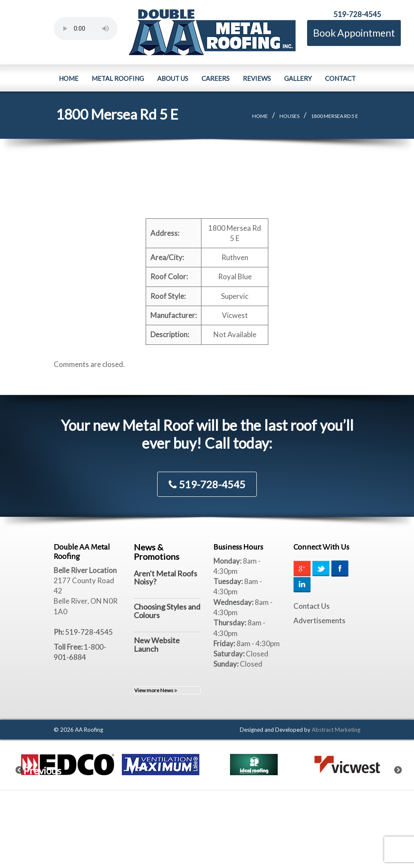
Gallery (298, 78)
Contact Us (312, 606)
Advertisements (319, 620)
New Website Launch (157, 645)
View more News (156, 690)
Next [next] (403, 768)
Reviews (257, 78)
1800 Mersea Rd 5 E (335, 116)
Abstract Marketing (336, 730)
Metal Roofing (118, 78)
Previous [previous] (25, 768)
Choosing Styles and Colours (167, 611)
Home (69, 78)
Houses (289, 116)
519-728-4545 (357, 14)
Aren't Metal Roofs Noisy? (165, 578)
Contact (340, 78)
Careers (216, 78)
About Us (173, 78)
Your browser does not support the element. (86, 29)
